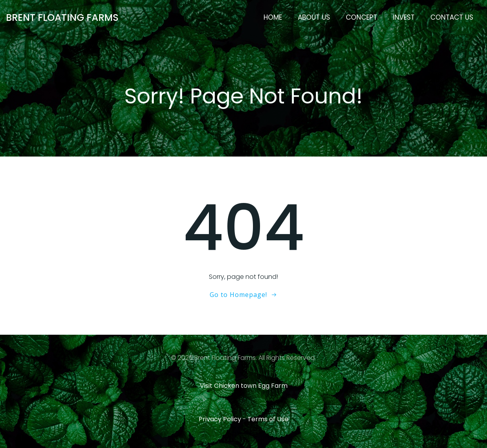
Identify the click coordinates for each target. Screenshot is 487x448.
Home (273, 17)
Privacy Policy (220, 419)
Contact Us (452, 17)
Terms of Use (268, 419)
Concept (362, 17)
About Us (314, 17)
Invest (404, 17)
